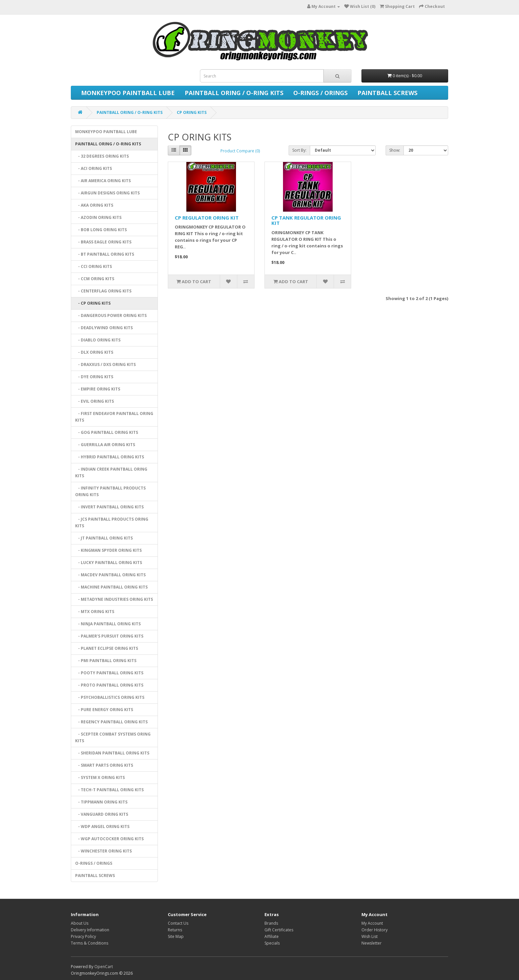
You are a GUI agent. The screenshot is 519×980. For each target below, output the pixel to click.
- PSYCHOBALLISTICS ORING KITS (110, 697)
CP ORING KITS (192, 112)
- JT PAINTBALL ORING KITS (104, 538)
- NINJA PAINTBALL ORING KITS (108, 624)
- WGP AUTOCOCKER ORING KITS (109, 839)
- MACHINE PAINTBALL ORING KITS (111, 587)
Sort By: (299, 150)
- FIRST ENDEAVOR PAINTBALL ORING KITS (114, 417)
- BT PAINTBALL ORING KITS (105, 254)
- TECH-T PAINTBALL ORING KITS (109, 790)
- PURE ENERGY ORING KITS (104, 710)
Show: (395, 150)
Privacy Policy (83, 936)
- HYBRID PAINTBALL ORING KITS (110, 457)
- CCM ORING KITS (95, 279)
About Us (80, 923)
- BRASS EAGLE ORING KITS (103, 242)
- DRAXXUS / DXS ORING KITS (105, 364)
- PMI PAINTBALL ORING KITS (106, 661)
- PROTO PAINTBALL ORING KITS (109, 685)
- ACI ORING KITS (94, 168)
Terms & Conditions (90, 943)
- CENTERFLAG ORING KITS (103, 291)
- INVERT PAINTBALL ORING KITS (109, 507)
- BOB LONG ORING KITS (101, 230)
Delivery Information (90, 930)
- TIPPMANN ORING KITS (101, 802)
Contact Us (178, 923)
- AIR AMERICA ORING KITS (103, 181)
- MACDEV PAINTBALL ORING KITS (110, 575)
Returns (175, 930)
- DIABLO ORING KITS (98, 340)
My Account (372, 923)
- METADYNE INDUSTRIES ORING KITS (114, 599)
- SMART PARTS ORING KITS (104, 765)
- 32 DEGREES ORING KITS (102, 156)
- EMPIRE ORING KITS (98, 389)
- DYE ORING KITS (94, 377)
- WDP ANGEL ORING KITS (102, 826)
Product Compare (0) (240, 151)
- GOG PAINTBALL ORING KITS (107, 432)
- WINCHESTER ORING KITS (103, 851)
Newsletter (372, 943)
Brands (271, 923)
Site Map (176, 936)
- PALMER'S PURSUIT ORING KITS (109, 636)
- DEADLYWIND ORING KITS (104, 328)
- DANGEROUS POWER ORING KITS (111, 315)
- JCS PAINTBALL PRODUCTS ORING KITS (112, 522)
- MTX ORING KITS (95, 612)
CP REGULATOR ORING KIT (207, 218)
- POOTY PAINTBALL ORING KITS (109, 673)
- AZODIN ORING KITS (98, 217)
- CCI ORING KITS (94, 266)
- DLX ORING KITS (94, 352)
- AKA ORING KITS (94, 205)
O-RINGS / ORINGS (320, 93)
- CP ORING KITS (93, 303)
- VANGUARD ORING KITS (102, 814)
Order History (375, 930)
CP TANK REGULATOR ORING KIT (306, 220)
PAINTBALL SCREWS (387, 93)
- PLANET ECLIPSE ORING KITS (107, 648)
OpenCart (104, 967)
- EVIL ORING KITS (94, 401)
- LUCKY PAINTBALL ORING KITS (109, 563)
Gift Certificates (279, 930)
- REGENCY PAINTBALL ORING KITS (111, 722)
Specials (272, 943)
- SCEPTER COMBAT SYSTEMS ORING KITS (113, 737)
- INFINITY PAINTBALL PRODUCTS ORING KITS (110, 491)
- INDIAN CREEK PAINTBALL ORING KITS (111, 472)
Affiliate (272, 936)
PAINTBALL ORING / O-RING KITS (234, 93)
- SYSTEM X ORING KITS (100, 777)
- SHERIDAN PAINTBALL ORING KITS (112, 753)
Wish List (370, 936)
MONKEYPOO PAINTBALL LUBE (128, 93)
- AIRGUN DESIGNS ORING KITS (107, 193)
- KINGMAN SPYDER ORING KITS (108, 550)
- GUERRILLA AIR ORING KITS (105, 445)
